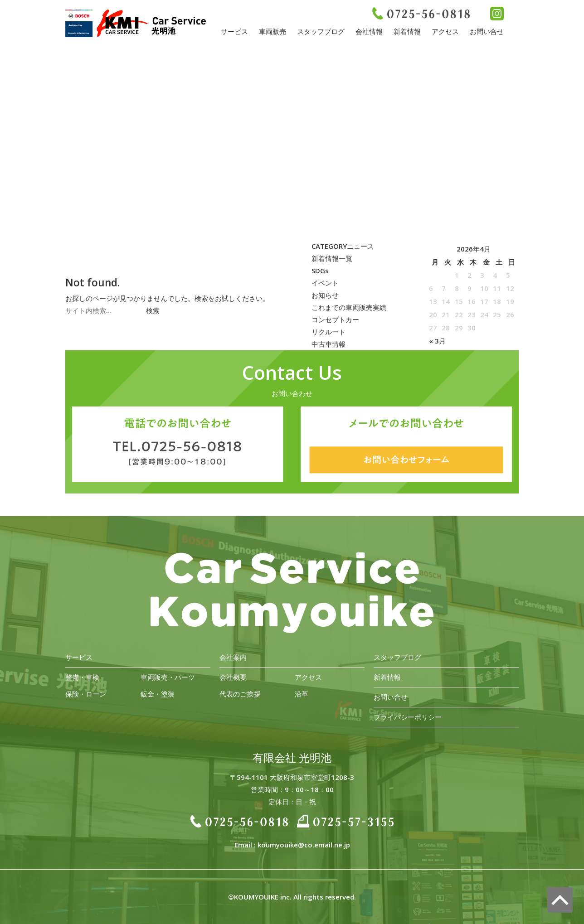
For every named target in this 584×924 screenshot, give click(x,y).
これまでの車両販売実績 (349, 307)
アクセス (445, 31)
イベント (325, 283)
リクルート (328, 332)
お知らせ (325, 295)
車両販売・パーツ (168, 677)
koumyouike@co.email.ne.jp (304, 845)
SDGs (320, 271)
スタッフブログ (321, 31)
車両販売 (273, 31)
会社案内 (233, 657)
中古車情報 (328, 344)
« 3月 (437, 341)
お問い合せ (487, 31)
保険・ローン (86, 694)
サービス (234, 31)
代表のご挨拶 (240, 694)
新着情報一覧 (332, 258)
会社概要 (233, 677)
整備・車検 (82, 677)
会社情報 (369, 31)
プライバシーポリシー (408, 717)
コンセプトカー (335, 319)
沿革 (302, 694)
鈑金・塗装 (158, 694)
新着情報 (407, 31)
